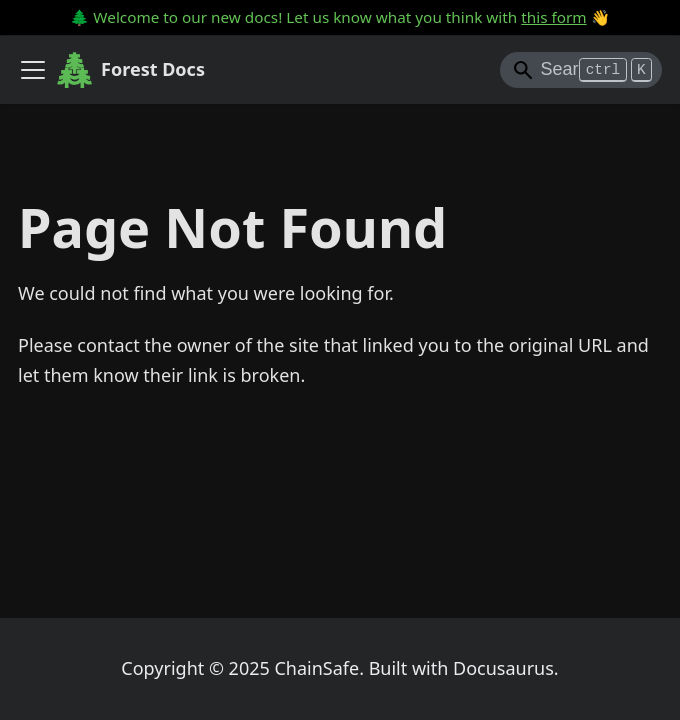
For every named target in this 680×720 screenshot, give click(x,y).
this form (553, 17)
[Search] (581, 70)
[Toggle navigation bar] (33, 70)
